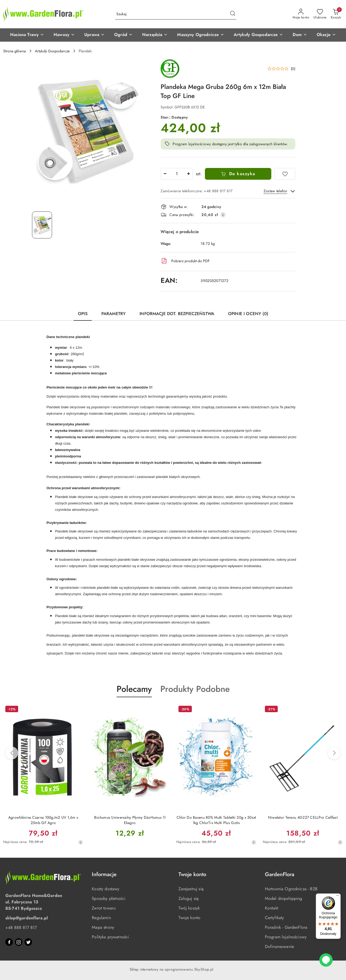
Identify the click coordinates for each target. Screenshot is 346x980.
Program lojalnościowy (286, 937)
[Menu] (337, 897)
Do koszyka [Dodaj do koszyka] (238, 174)
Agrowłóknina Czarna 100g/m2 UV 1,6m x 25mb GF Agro (43, 820)
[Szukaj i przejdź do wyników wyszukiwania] (233, 14)
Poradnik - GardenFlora (286, 927)
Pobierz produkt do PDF (185, 261)
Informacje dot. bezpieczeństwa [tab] (177, 314)
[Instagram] (19, 942)
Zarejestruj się (191, 889)
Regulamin (101, 918)
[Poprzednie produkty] (12, 753)
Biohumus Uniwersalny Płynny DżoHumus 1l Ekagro (130, 820)
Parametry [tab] (114, 314)
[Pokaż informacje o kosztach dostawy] (223, 215)
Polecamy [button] (134, 689)
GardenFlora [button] (280, 874)
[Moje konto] (301, 14)
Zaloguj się (189, 898)
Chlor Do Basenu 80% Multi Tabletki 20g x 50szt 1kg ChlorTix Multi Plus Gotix (216, 820)
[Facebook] (9, 942)
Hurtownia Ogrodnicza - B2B (291, 889)
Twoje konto (190, 918)
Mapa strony (103, 927)
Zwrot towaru (104, 908)
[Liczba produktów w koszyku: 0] (336, 14)
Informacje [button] (104, 874)
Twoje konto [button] (192, 874)
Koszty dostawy (106, 889)
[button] (27, 35)
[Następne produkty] (334, 753)
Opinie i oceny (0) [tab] (248, 314)
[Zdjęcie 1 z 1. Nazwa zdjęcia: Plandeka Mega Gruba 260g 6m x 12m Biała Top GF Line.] (42, 225)
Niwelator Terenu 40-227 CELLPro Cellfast (303, 817)
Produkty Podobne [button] (195, 689)
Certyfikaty (275, 918)
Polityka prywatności (110, 937)
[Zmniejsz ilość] (165, 174)
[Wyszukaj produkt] (176, 14)
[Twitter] (28, 942)
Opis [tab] (83, 314)
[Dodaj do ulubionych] (285, 174)
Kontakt (272, 908)
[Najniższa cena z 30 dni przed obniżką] (81, 842)
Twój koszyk (189, 908)
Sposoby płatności (109, 898)
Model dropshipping (284, 898)
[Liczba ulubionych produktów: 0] (320, 14)
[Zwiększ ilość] (188, 174)
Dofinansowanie (279, 946)
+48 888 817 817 (21, 928)
